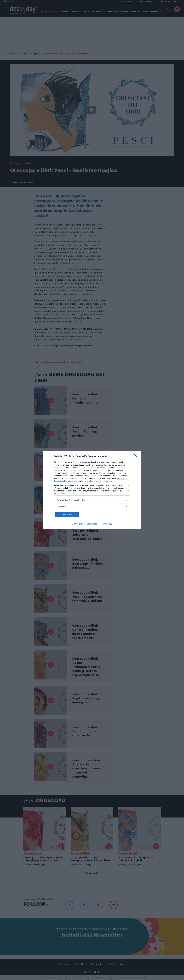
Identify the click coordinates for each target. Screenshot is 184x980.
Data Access (92, 524)
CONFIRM (67, 515)
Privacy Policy (106, 524)
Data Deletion (77, 524)
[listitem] (92, 500)
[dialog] (92, 490)
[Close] (136, 456)
